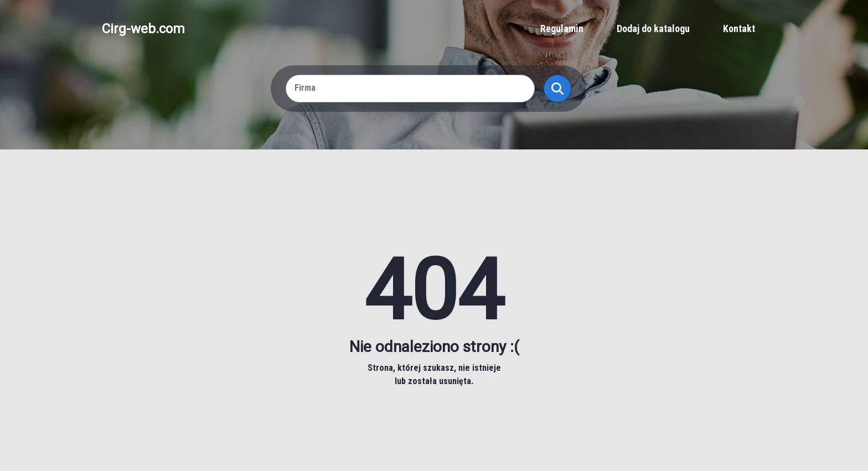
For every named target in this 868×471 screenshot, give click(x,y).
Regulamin (562, 29)
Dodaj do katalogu (653, 29)
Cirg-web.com (143, 29)
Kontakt (739, 29)
